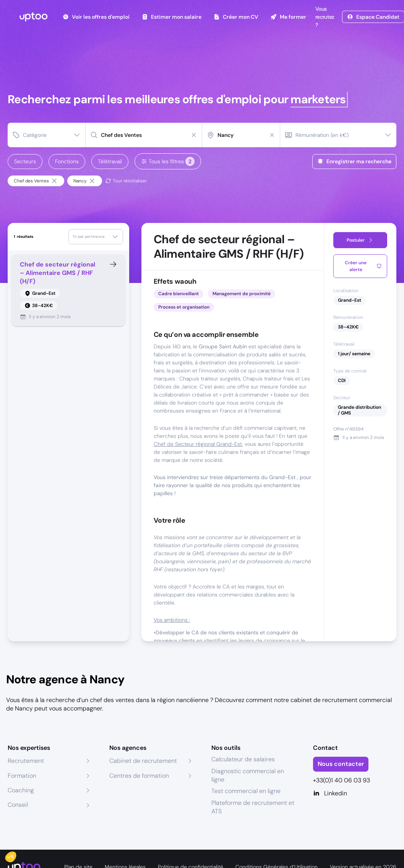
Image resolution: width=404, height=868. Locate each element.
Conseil (18, 805)
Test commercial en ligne (246, 791)
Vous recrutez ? (324, 17)
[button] (16, 855)
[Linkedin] (355, 793)
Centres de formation (139, 776)
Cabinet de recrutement (143, 761)
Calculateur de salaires (243, 759)
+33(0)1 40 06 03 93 (342, 780)
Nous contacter (341, 764)
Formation (22, 776)
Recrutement (26, 761)
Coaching (21, 790)
